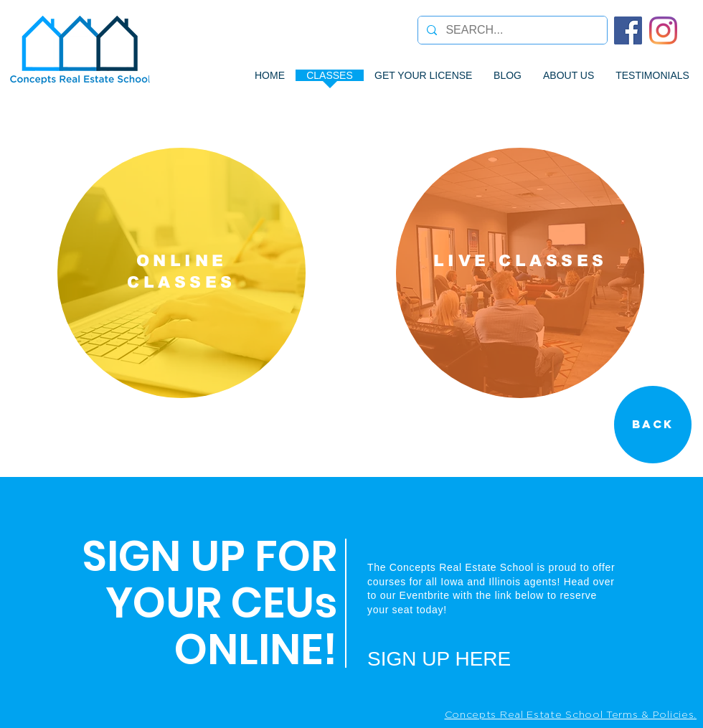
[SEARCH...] (511, 30)
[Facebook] (628, 30)
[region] (181, 273)
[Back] (653, 425)
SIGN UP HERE (439, 659)
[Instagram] (663, 30)
